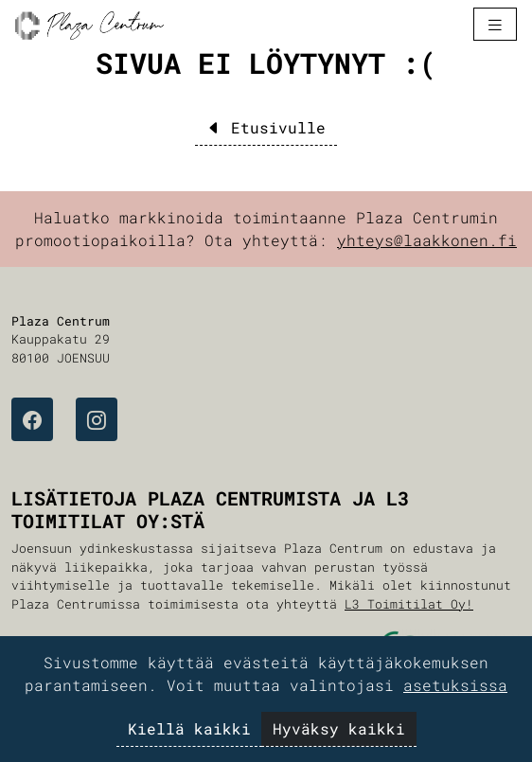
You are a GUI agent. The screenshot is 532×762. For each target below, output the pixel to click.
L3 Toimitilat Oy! (409, 604)
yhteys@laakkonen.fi (427, 240)
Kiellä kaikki (189, 728)
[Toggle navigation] (495, 24)
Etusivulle (266, 127)
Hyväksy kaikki (339, 728)
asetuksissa (455, 685)
